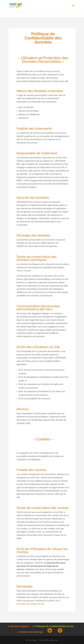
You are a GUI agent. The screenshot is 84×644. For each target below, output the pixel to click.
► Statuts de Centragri (30, 632)
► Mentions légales (18, 626)
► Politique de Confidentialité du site (53, 626)
